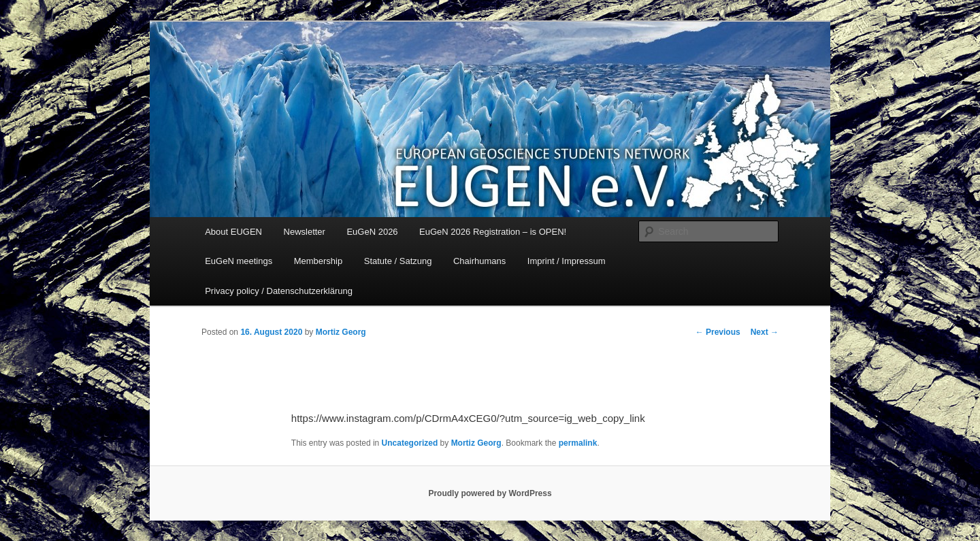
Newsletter (305, 232)
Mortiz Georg (341, 332)
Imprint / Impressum (567, 261)
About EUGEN (233, 232)
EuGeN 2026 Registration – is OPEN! (493, 232)
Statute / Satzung (398, 261)
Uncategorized (410, 443)
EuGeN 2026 (372, 232)
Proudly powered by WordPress (490, 493)
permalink (578, 443)
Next (765, 332)
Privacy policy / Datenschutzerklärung (279, 291)
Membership (318, 261)
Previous (718, 332)
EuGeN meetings (239, 261)
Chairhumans (479, 261)
